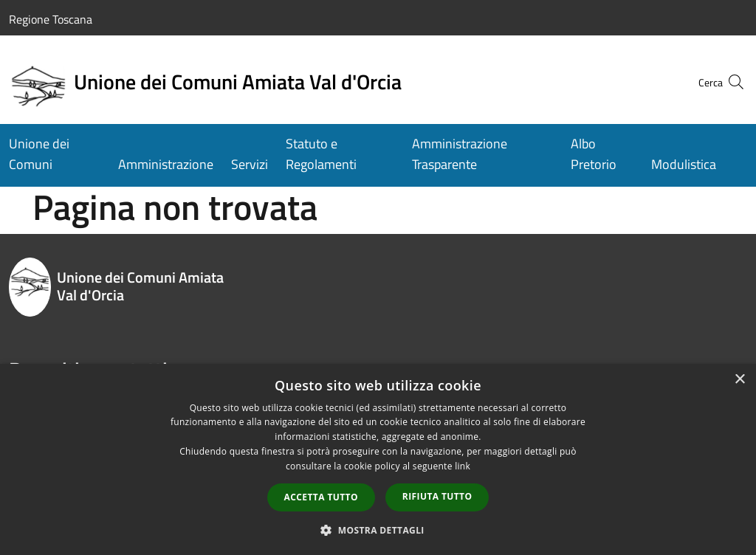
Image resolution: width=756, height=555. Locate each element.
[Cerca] (729, 82)
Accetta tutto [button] (321, 497)
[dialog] (378, 459)
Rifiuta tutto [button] (437, 496)
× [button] (739, 380)
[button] (378, 530)
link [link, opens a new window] (463, 466)
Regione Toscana (51, 19)
